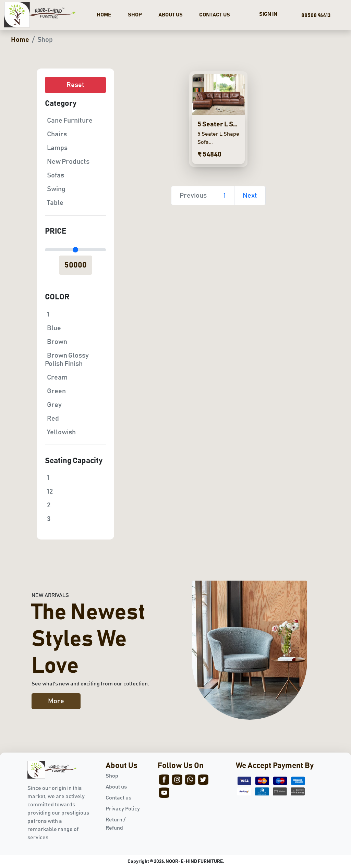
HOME (104, 15)
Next (250, 196)
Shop (112, 776)
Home (20, 40)
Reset (75, 85)
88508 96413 (315, 15)
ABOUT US (171, 15)
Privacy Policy (123, 809)
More (56, 701)
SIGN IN (268, 14)
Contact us (118, 798)
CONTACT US (215, 15)
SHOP (135, 15)
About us (116, 787)
